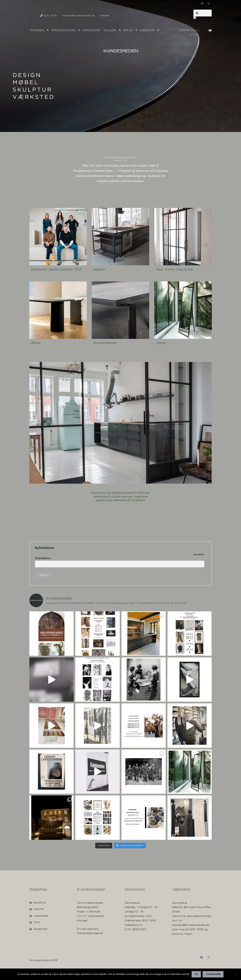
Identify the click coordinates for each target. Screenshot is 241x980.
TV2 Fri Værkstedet (90, 916)
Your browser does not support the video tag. (55, 521)
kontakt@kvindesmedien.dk (78, 14)
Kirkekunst (92, 30)
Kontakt (104, 16)
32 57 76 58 (48, 15)
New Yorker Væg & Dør (175, 269)
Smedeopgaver (63, 30)
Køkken (99, 269)
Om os (128, 30)
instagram (209, 4)
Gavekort (40, 903)
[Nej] (237, 974)
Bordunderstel (105, 343)
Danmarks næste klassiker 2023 (56, 269)
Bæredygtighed (87, 907)
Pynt (37, 922)
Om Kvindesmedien (90, 903)
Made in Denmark (89, 912)
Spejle (161, 343)
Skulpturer (41, 929)
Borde (36, 343)
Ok (196, 974)
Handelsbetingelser (90, 933)
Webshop (147, 30)
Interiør (37, 30)
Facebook (202, 4)
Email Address (44, 558)
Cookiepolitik (213, 974)
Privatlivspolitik (88, 929)
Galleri (110, 30)
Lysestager (41, 916)
